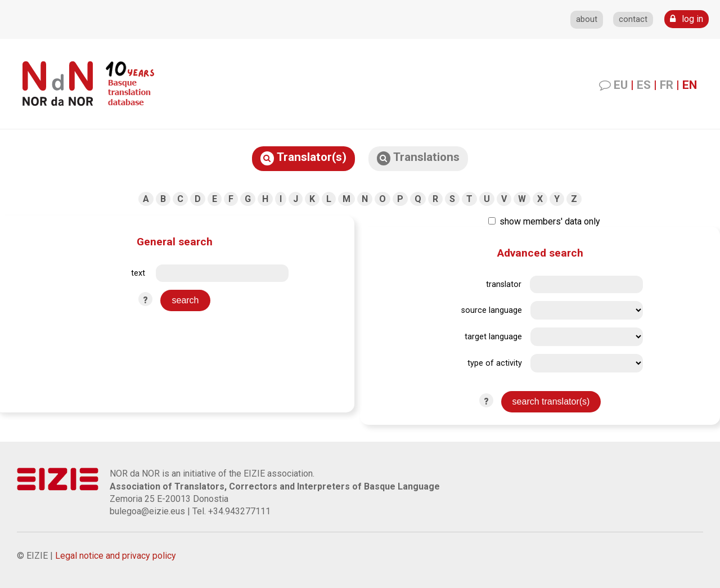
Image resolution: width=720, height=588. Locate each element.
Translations (418, 158)
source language (492, 310)
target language (493, 337)
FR (667, 85)
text (138, 273)
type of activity (495, 363)
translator (504, 284)
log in (687, 19)
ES (644, 85)
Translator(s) (303, 158)
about (587, 19)
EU (621, 85)
